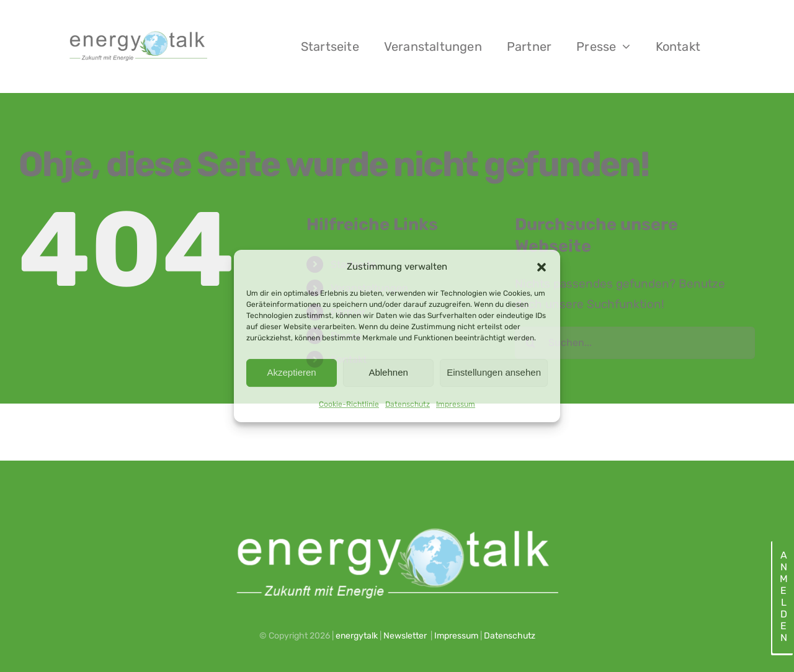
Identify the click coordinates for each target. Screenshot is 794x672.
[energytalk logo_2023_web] (137, 33)
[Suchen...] (635, 343)
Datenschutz (408, 404)
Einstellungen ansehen (494, 372)
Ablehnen (388, 372)
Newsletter (405, 636)
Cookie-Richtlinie (349, 404)
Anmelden (783, 596)
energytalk (357, 636)
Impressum (456, 404)
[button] (542, 267)
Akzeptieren (291, 372)
